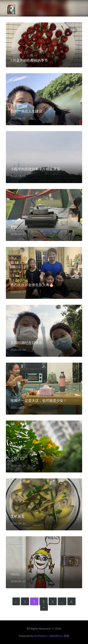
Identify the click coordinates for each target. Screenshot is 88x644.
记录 (72, 30)
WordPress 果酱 (59, 636)
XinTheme (40, 636)
